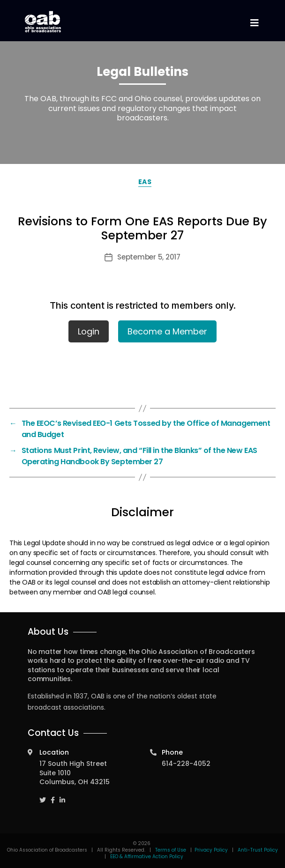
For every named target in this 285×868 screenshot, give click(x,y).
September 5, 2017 (149, 257)
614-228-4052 (186, 764)
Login (89, 331)
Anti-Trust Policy (258, 850)
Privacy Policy (211, 850)
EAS (145, 182)
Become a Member (167, 331)
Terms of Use (171, 850)
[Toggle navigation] (254, 23)
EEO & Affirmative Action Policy (147, 857)
